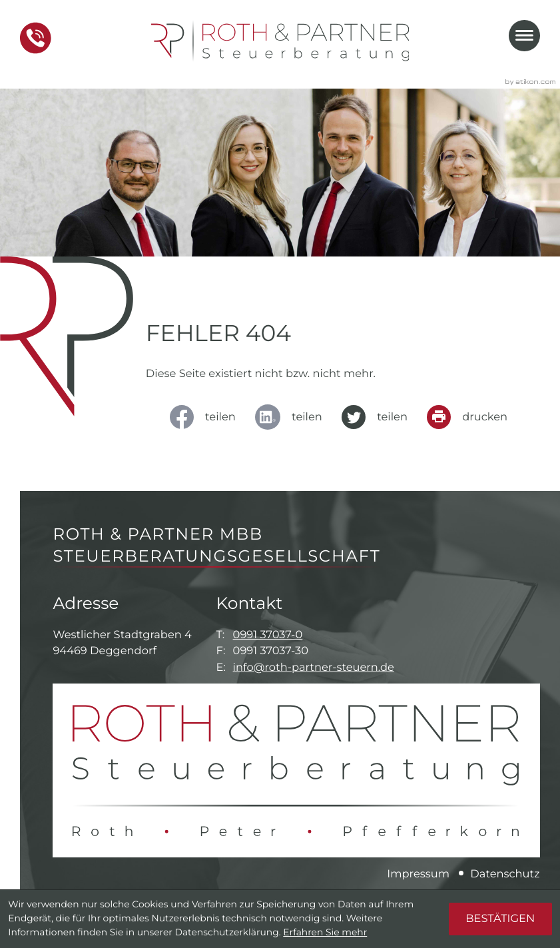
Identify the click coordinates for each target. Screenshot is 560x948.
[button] (36, 38)
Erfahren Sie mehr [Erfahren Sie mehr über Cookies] (325, 933)
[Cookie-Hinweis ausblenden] (500, 919)
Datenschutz (505, 874)
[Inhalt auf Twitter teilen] (379, 417)
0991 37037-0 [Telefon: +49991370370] (268, 635)
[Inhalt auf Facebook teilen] (207, 417)
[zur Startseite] (280, 41)
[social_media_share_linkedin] (293, 417)
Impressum (418, 874)
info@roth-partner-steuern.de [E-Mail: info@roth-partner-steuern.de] (314, 668)
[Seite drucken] (471, 417)
